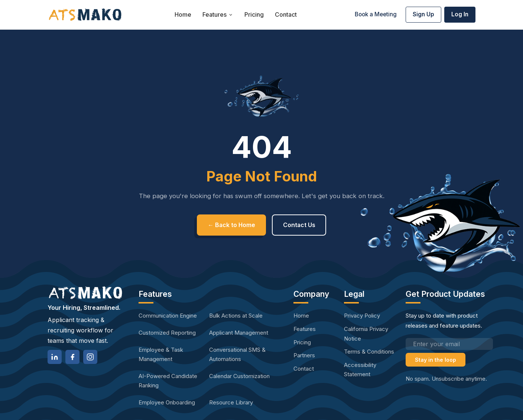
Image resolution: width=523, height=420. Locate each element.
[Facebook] (72, 357)
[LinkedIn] (55, 357)
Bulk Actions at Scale (236, 316)
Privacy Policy (362, 316)
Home (183, 14)
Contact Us (300, 225)
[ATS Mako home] (85, 15)
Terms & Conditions (369, 352)
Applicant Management (239, 333)
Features (218, 14)
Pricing (254, 14)
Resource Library (231, 402)
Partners (304, 355)
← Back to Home (231, 225)
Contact (286, 14)
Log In (460, 14)
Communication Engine (168, 316)
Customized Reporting (167, 333)
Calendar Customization (239, 376)
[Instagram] (90, 357)
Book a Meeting (376, 14)
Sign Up (423, 14)
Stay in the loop (436, 360)
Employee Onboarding (167, 402)
